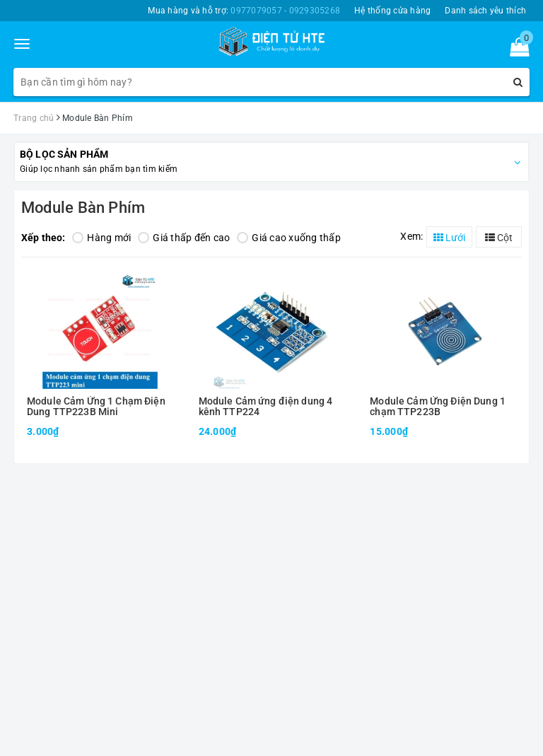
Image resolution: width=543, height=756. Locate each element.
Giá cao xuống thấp (289, 238)
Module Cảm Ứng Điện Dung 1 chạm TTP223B (438, 407)
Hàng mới (101, 238)
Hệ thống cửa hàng (392, 11)
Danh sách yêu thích (485, 11)
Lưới (449, 238)
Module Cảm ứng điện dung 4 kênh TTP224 (266, 407)
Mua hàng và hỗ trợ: (244, 11)
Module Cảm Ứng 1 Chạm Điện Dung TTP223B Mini (96, 407)
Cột (499, 238)
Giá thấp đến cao (184, 238)
